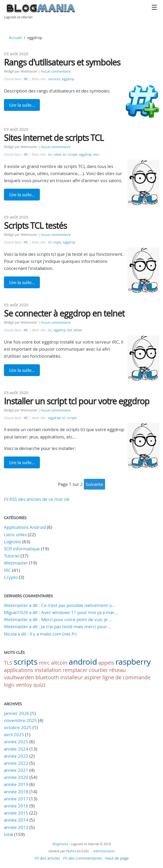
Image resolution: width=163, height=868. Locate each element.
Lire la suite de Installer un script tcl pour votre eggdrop (22, 462)
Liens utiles (15, 535)
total (9, 834)
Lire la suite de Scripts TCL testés (22, 282)
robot (57, 154)
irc (50, 154)
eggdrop (68, 79)
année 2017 (16, 799)
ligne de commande (126, 677)
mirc (96, 154)
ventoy (24, 685)
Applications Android (25, 527)
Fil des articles (47, 858)
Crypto (11, 577)
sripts (57, 242)
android (83, 662)
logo (9, 685)
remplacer (75, 670)
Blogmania (60, 844)
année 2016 (16, 806)
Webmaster (16, 563)
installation (48, 670)
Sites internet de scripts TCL (54, 138)
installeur (72, 677)
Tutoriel (12, 556)
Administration (104, 851)
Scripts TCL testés (35, 226)
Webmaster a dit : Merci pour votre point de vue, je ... (58, 619)
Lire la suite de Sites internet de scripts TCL (22, 194)
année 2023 (16, 756)
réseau (118, 670)
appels (106, 663)
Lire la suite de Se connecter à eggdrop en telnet (22, 370)
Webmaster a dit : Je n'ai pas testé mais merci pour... (57, 626)
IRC (26, 79)
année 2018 (16, 792)
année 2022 (16, 763)
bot (70, 330)
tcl (65, 154)
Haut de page (117, 858)
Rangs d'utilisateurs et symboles (62, 62)
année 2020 (16, 777)
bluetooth (47, 677)
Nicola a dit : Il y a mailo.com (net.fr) (40, 634)
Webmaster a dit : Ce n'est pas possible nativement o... (60, 605)
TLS (8, 663)
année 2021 (16, 770)
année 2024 (16, 749)
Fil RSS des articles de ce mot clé (37, 499)
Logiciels (13, 542)
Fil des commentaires (82, 858)
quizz (39, 685)
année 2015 (16, 813)
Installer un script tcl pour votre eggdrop (77, 401)
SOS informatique (22, 549)
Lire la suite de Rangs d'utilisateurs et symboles (22, 105)
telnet (78, 330)
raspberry (133, 662)
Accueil (15, 37)
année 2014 (16, 820)
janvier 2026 (17, 713)
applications (19, 670)
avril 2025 (14, 734)
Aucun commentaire (56, 71)
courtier (98, 670)
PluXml (71, 851)
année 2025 (16, 742)
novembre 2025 (20, 720)
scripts (73, 154)
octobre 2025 (18, 727)
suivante (94, 484)
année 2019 (16, 784)
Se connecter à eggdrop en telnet (64, 313)
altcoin (59, 663)
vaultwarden (19, 677)
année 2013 (16, 827)
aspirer (93, 677)
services (54, 79)
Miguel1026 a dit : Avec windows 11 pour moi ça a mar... (61, 612)
